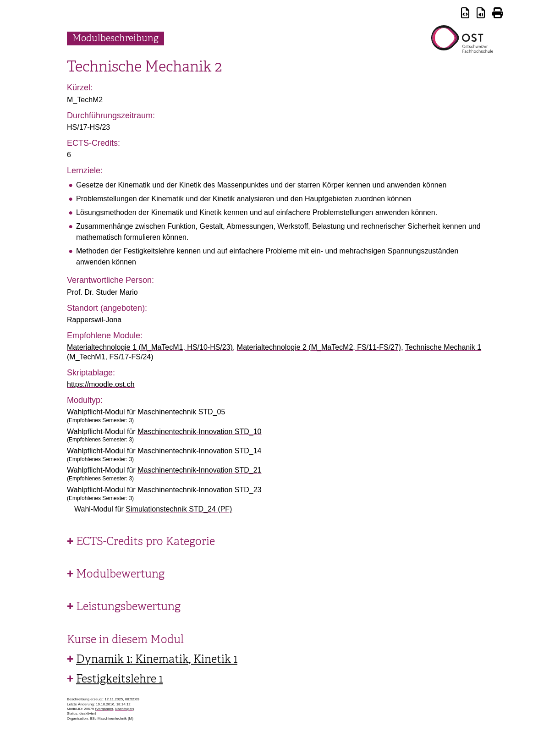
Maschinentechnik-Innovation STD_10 (199, 432)
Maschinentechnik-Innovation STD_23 (199, 490)
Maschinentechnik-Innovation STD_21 (199, 470)
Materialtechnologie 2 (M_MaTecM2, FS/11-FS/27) (319, 347)
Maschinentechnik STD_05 (181, 412)
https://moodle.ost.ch (101, 384)
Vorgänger (104, 709)
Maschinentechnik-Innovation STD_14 (199, 451)
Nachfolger (124, 709)
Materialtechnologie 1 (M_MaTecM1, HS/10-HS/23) (150, 347)
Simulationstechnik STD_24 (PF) (179, 509)
